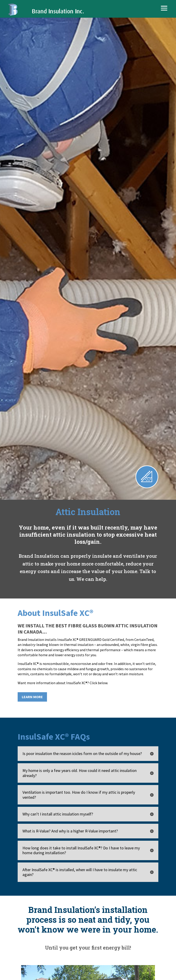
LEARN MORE (32, 697)
